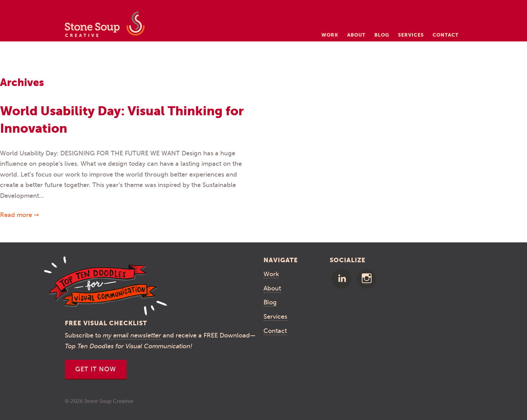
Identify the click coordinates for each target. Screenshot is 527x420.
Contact (446, 35)
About (356, 35)
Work (330, 35)
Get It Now (96, 369)
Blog (382, 35)
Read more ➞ (20, 215)
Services (411, 35)
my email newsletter (132, 335)
